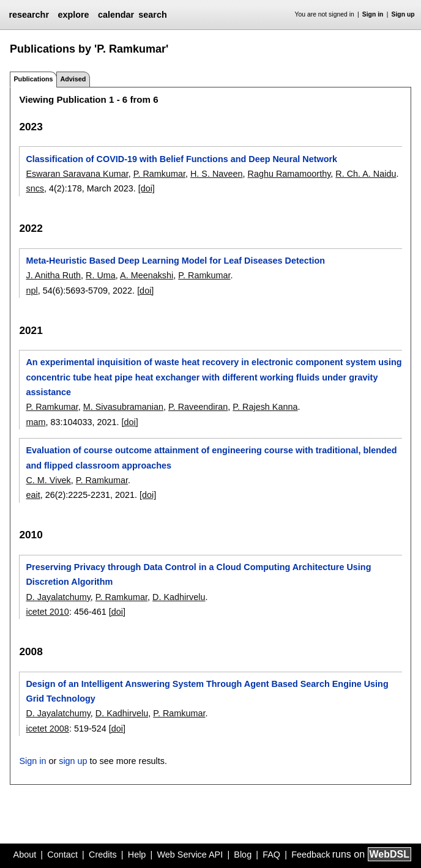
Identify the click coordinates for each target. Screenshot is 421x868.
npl (32, 291)
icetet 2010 (47, 612)
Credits (103, 855)
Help (137, 855)
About (25, 855)
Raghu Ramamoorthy (289, 174)
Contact (62, 855)
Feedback (311, 855)
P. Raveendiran (198, 407)
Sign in (373, 14)
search (152, 15)
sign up (73, 761)
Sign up (403, 14)
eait (33, 495)
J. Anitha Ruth (53, 275)
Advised (73, 79)
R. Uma (101, 275)
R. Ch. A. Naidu (366, 174)
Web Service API (190, 855)
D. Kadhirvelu (179, 597)
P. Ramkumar (159, 174)
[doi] (147, 188)
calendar (116, 15)
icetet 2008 (47, 729)
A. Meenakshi (147, 275)
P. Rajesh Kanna (265, 407)
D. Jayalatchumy (58, 597)
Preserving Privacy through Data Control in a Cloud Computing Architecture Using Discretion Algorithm (198, 574)
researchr (29, 15)
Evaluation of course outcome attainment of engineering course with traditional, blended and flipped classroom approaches (211, 458)
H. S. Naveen (217, 174)
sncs (35, 188)
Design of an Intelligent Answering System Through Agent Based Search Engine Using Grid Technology (207, 691)
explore (73, 15)
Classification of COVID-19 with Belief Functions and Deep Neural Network (181, 159)
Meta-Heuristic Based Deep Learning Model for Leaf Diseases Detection (175, 261)
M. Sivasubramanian (123, 407)
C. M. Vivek (48, 480)
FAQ (271, 855)
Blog (243, 855)
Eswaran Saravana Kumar (77, 174)
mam (35, 422)
